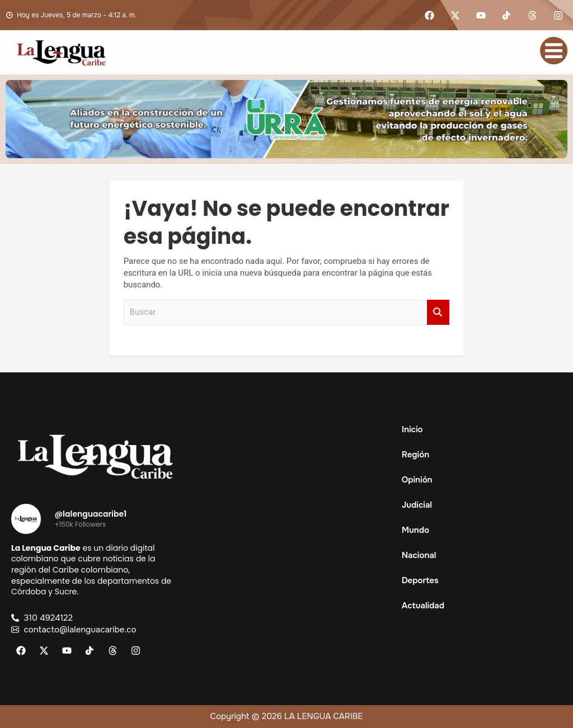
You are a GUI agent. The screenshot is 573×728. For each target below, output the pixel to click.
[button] (478, 455)
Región (422, 455)
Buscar (438, 312)
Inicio (412, 429)
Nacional (419, 555)
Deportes (420, 580)
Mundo (415, 530)
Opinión (417, 480)
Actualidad (429, 606)
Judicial (417, 505)
